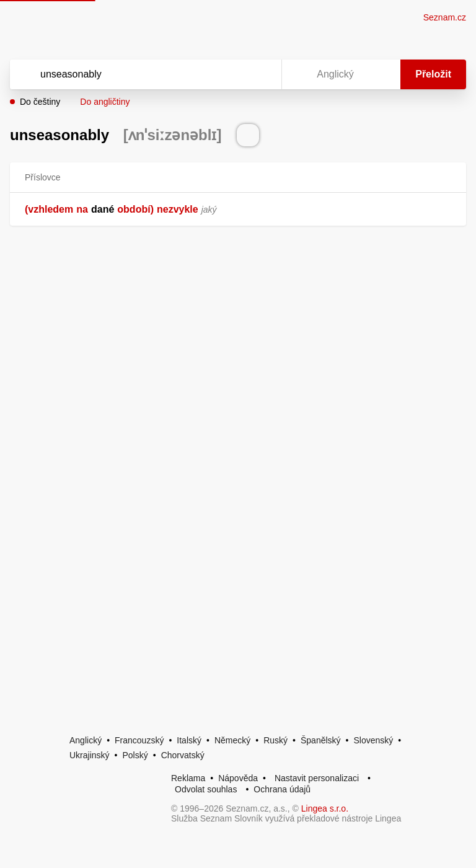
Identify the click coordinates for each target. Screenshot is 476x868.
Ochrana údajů (282, 789)
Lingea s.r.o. (325, 808)
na (82, 209)
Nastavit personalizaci (317, 778)
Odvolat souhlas (206, 789)
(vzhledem (49, 209)
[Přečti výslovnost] (248, 135)
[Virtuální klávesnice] (260, 74)
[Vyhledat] (130, 74)
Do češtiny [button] (40, 102)
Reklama (188, 778)
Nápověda (238, 778)
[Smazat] (233, 74)
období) (135, 209)
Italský (189, 740)
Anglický (86, 740)
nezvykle (178, 209)
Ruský (275, 740)
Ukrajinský (90, 755)
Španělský (321, 740)
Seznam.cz (445, 17)
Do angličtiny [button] (105, 102)
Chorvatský (183, 755)
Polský (135, 755)
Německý (232, 740)
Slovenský (373, 740)
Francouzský (139, 740)
